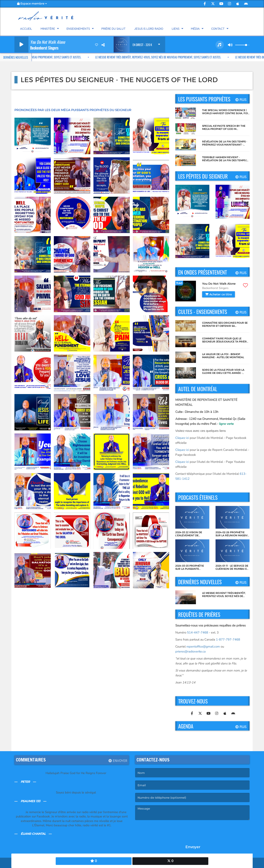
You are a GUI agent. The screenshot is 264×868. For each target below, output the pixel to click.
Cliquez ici (182, 438)
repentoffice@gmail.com (203, 647)
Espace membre (32, 4)
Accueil (26, 29)
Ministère (48, 29)
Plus (241, 99)
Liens (176, 29)
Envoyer (118, 761)
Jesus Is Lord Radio (149, 29)
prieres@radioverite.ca (190, 651)
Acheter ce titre (219, 294)
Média (195, 29)
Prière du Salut (114, 29)
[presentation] (166, 831)
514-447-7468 (198, 632)
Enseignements (78, 29)
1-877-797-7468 (228, 639)
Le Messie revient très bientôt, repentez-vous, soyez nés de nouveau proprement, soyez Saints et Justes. (149, 57)
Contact (218, 29)
